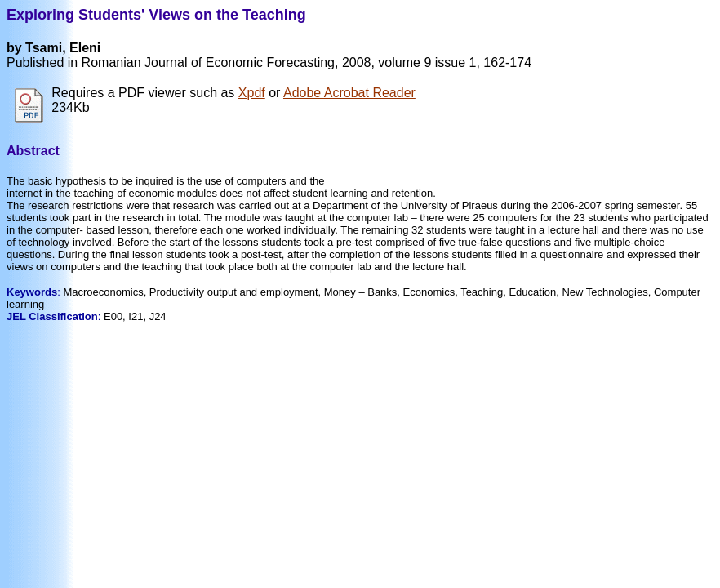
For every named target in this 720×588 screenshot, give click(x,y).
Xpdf (252, 93)
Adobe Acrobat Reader (349, 93)
